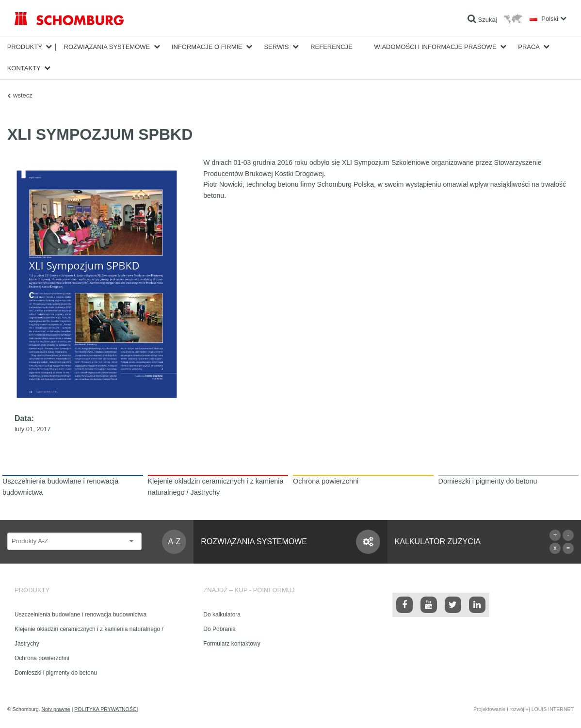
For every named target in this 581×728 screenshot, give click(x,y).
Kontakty (24, 68)
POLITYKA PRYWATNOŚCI (106, 709)
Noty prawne (56, 709)
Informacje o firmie (207, 47)
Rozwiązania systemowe (107, 47)
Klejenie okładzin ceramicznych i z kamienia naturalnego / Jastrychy (89, 636)
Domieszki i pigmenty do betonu (56, 673)
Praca (529, 47)
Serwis (276, 47)
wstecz (23, 95)
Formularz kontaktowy (232, 644)
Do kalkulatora (222, 615)
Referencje (331, 47)
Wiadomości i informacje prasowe (436, 47)
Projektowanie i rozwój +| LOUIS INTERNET (524, 709)
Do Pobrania (219, 629)
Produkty (25, 47)
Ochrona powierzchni (42, 658)
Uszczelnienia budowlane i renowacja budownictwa (81, 615)
